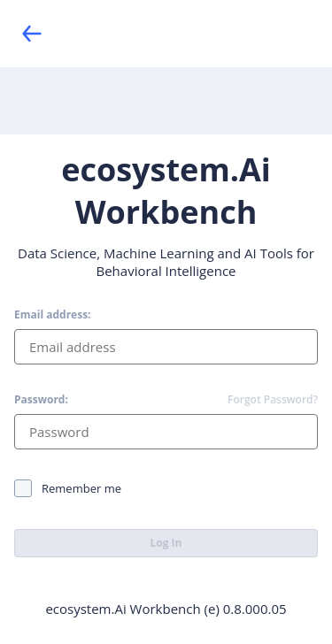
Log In (166, 543)
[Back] (32, 34)
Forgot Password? (273, 400)
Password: (41, 400)
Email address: (53, 315)
